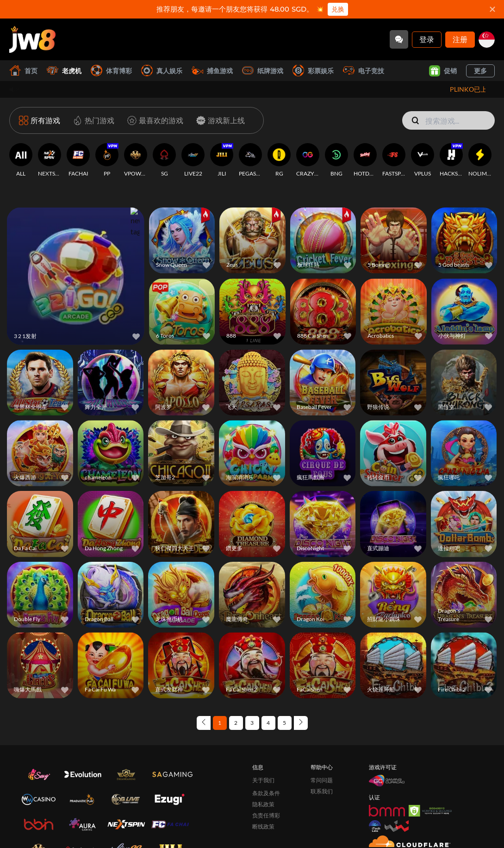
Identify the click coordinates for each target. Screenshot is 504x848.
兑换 (338, 9)
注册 (460, 39)
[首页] (32, 39)
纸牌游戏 (263, 71)
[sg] (487, 40)
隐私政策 (263, 794)
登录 (427, 39)
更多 (480, 71)
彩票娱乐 (313, 71)
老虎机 (64, 71)
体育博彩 (111, 71)
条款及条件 (266, 783)
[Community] (399, 39)
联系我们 (322, 781)
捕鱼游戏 (212, 71)
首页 (23, 71)
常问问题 (322, 770)
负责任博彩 (266, 805)
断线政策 (263, 816)
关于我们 (263, 770)
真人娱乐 (162, 71)
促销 (443, 71)
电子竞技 (364, 71)
